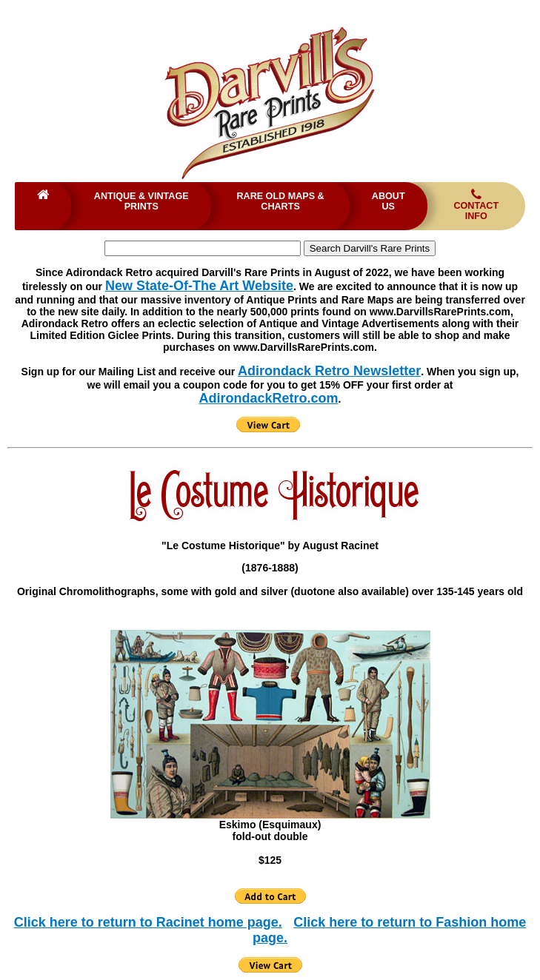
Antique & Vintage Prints (141, 201)
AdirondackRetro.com (269, 398)
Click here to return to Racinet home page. (148, 922)
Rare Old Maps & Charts (280, 201)
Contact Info (476, 205)
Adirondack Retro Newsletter (329, 371)
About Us (389, 201)
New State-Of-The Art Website (199, 286)
